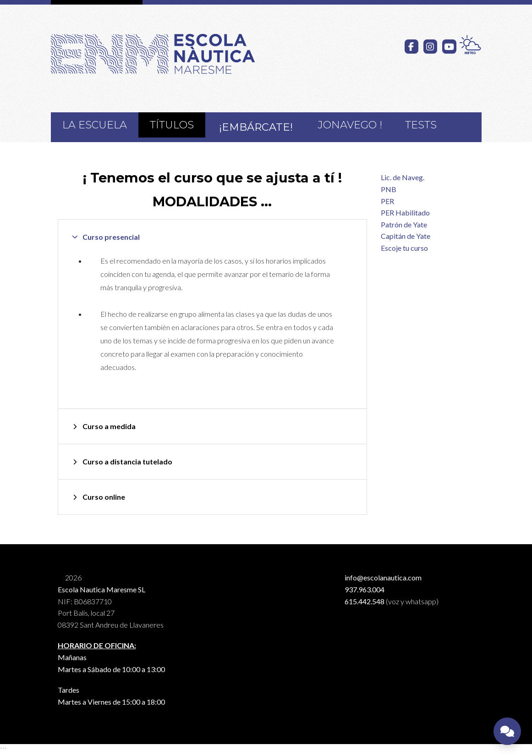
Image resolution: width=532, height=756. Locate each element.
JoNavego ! (350, 125)
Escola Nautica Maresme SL (101, 589)
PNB (389, 189)
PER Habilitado (405, 212)
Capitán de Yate (406, 236)
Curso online (104, 497)
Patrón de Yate (404, 224)
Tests (421, 125)
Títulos (172, 125)
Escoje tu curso (404, 248)
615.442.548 (365, 601)
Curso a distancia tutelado (127, 461)
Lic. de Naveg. (403, 177)
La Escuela (95, 125)
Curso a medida (109, 426)
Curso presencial (111, 237)
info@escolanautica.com (383, 577)
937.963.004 (365, 589)
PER (387, 201)
